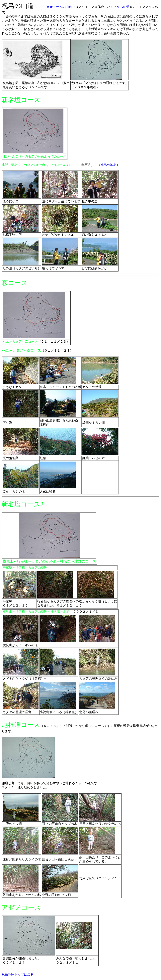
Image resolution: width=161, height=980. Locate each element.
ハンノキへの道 (118, 7)
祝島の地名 (109, 165)
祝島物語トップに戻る (18, 975)
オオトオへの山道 (59, 7)
